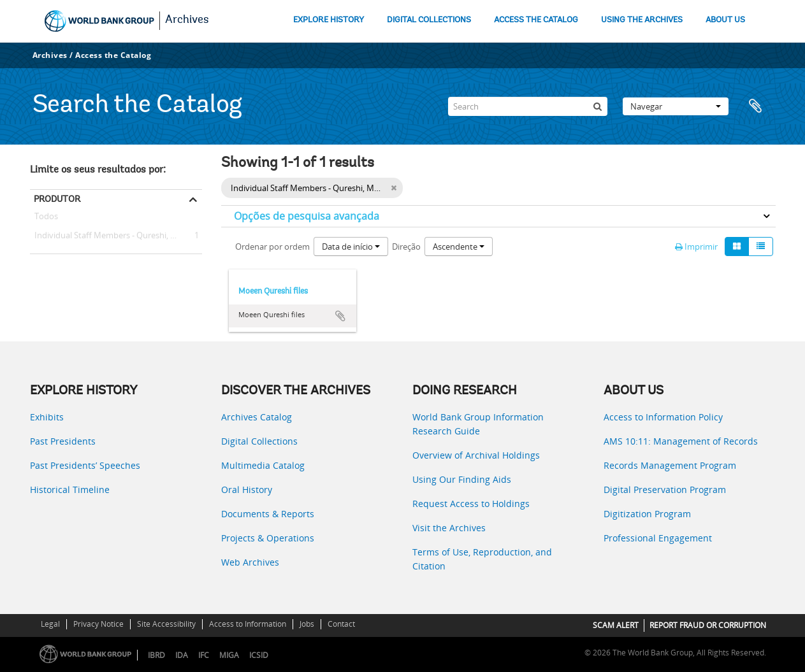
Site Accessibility (166, 624)
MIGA (229, 655)
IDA (182, 655)
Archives (187, 20)
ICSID (259, 655)
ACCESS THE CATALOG (536, 20)
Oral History (247, 490)
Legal (50, 624)
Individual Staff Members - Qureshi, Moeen (113, 236)
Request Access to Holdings (471, 504)
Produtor (57, 199)
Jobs (307, 624)
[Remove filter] (394, 188)
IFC (204, 655)
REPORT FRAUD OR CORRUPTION (708, 625)
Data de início (351, 247)
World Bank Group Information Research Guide (478, 424)
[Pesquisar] (598, 106)
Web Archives (250, 562)
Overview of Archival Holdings (476, 455)
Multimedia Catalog (263, 465)
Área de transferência (760, 106)
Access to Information (248, 624)
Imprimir (696, 247)
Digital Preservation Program (665, 490)
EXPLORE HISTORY (329, 20)
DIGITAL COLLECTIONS (429, 20)
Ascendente (459, 247)
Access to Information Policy (663, 417)
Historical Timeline (70, 490)
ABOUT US (725, 20)
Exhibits (47, 417)
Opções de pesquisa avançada (307, 216)
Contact (341, 624)
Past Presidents (63, 441)
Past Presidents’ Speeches (85, 465)
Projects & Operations (268, 538)
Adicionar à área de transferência (340, 316)
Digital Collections (259, 441)
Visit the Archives (449, 528)
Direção (406, 247)
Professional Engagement (658, 538)
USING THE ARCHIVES (642, 20)
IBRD (156, 655)
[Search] (528, 106)
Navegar (676, 106)
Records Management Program (670, 465)
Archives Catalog (257, 417)
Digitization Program (647, 514)
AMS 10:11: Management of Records (681, 441)
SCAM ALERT (616, 625)
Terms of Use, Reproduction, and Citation (482, 559)
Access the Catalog (113, 55)
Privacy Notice (98, 624)
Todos (46, 218)
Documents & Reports (268, 514)
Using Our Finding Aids (462, 479)
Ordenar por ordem (272, 247)
